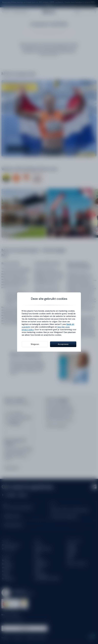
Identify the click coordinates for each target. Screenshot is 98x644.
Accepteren (63, 344)
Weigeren (35, 344)
